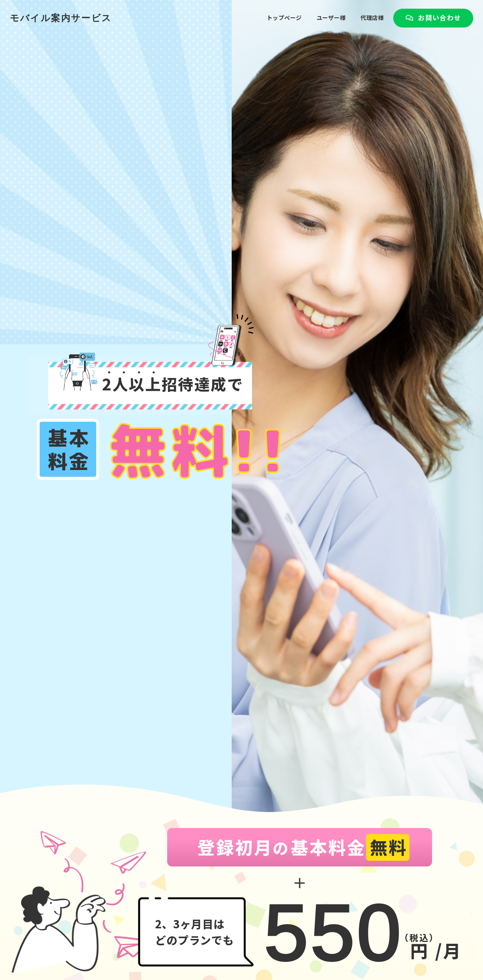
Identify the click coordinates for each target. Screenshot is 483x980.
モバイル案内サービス (61, 6)
